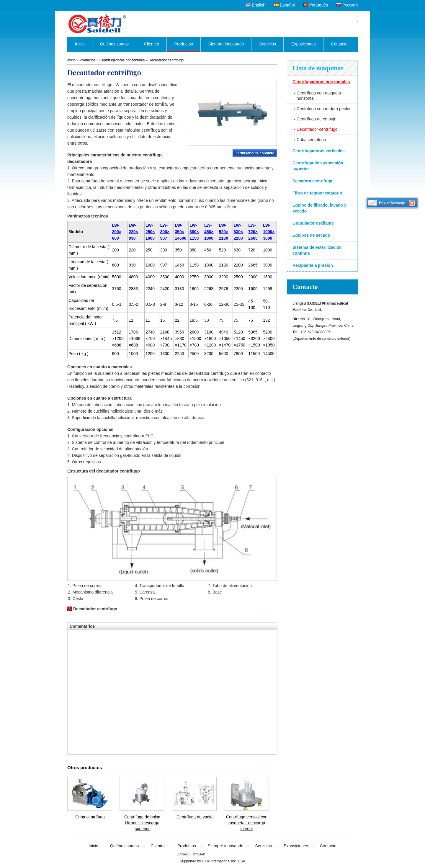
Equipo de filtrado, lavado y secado (319, 208)
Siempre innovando (226, 846)
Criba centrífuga (311, 140)
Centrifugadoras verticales (319, 151)
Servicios (263, 846)
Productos (87, 60)
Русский (347, 5)
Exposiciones (296, 846)
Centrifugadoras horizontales (321, 82)
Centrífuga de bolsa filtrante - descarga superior (142, 823)
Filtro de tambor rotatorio (317, 193)
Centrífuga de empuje (317, 119)
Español (284, 5)
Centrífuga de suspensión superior (318, 166)
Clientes (158, 846)
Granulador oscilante (313, 223)
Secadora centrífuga (312, 181)
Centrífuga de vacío (194, 817)
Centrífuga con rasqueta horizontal (319, 96)
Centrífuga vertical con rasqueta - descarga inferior (247, 823)
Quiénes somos (124, 846)
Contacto (305, 287)
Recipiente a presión (313, 265)
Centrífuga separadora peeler (324, 109)
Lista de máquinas (318, 68)
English (256, 5)
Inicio (71, 60)
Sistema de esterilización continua (317, 250)
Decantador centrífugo (317, 129)
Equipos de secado (311, 235)
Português (316, 5)
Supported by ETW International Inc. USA (212, 861)
